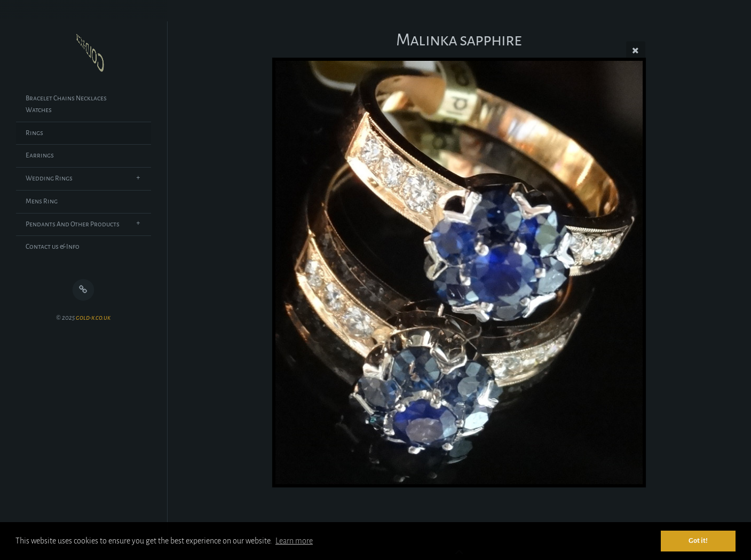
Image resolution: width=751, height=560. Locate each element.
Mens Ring (42, 201)
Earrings (40, 155)
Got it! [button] (698, 541)
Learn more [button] (294, 541)
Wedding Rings (49, 178)
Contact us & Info (53, 247)
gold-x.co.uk (93, 318)
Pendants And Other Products (73, 224)
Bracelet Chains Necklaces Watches (66, 104)
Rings (34, 133)
